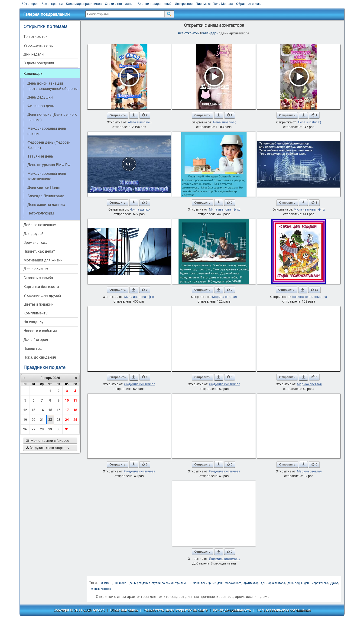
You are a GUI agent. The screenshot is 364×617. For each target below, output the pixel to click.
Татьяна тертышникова (309, 297)
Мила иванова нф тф (225, 209)
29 (50, 429)
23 (58, 420)
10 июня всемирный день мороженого (215, 583)
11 (75, 400)
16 (58, 410)
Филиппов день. (41, 106)
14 (42, 410)
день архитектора (273, 583)
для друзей (33, 234)
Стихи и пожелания (120, 4)
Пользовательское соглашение (284, 610)
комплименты (36, 313)
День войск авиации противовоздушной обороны (52, 86)
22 (50, 419)
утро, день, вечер (38, 45)
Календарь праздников (84, 4)
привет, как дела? (39, 251)
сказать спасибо (38, 278)
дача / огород (36, 340)
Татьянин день (40, 156)
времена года (35, 243)
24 (67, 420)
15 (50, 410)
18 (75, 410)
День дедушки (40, 97)
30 (58, 429)
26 (25, 429)
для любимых (36, 269)
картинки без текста (41, 287)
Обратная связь (248, 4)
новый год (33, 348)
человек (94, 589)
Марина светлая (225, 297)
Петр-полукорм (41, 213)
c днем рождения (39, 63)
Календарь (210, 33)
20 (33, 420)
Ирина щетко (140, 209)
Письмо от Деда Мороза (214, 4)
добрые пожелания (40, 225)
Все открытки (52, 4)
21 (42, 420)
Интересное (184, 4)
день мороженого (316, 583)
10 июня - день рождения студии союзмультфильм (150, 583)
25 (75, 420)
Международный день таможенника (47, 176)
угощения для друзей (42, 295)
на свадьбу (33, 322)
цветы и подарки (38, 304)
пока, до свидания (40, 357)
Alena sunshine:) (140, 122)
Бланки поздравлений (155, 4)
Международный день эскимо (47, 131)
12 (25, 410)
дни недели (34, 54)
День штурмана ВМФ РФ (49, 165)
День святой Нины (44, 187)
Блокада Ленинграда (46, 196)
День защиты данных (46, 205)
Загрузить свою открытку (47, 448)
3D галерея (30, 4)
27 (33, 429)
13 (33, 410)
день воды (295, 583)
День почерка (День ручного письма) (52, 117)
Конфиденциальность (232, 610)
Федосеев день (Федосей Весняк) (49, 145)
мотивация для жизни (43, 260)
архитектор (251, 583)
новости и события (40, 331)
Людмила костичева (140, 384)
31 (67, 429)
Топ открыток (36, 37)
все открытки (189, 33)
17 (67, 410)
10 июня (106, 583)
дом (334, 582)
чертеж (106, 589)
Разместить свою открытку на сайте (175, 610)
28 (42, 429)
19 (25, 420)
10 (67, 400)
